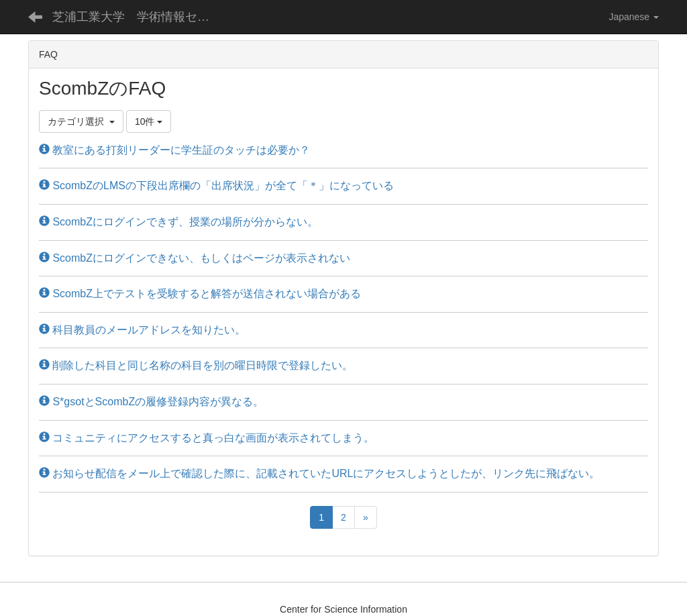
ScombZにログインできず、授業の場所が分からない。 (178, 222)
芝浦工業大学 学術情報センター (141, 17)
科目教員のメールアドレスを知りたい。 (142, 330)
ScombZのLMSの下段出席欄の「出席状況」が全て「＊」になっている (216, 186)
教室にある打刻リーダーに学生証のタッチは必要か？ (174, 150)
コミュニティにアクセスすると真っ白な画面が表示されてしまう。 (207, 438)
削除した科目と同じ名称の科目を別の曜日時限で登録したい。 (196, 365)
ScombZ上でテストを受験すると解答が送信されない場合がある (200, 294)
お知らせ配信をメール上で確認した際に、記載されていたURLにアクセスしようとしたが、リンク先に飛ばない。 (319, 473)
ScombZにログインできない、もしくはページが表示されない (195, 258)
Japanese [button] (634, 17)
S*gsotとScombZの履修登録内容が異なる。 (151, 402)
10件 (149, 121)
